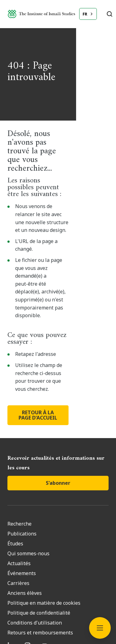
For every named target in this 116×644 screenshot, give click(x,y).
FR (85, 14)
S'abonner (58, 392)
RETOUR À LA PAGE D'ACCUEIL (58, 326)
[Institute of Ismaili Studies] (41, 14)
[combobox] (88, 14)
